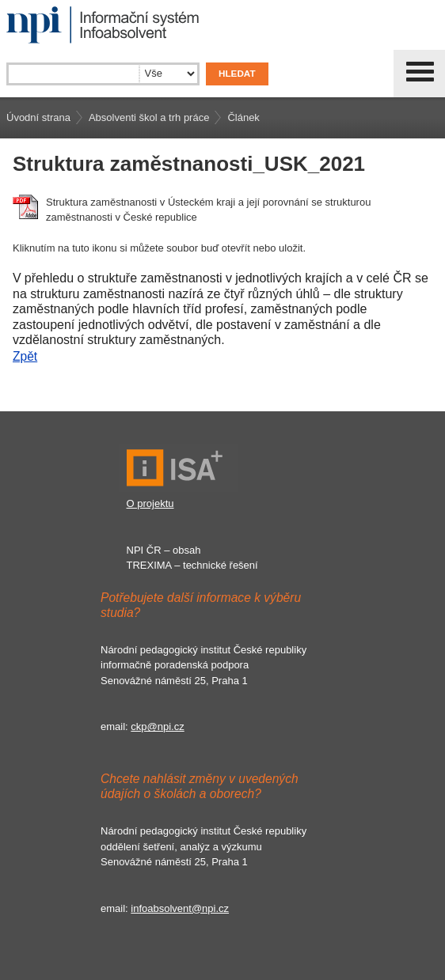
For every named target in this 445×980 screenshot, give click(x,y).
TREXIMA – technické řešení (192, 565)
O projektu (150, 503)
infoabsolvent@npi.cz (180, 908)
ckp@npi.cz (157, 726)
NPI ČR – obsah (164, 550)
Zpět (25, 356)
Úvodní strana (38, 117)
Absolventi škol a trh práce (149, 117)
